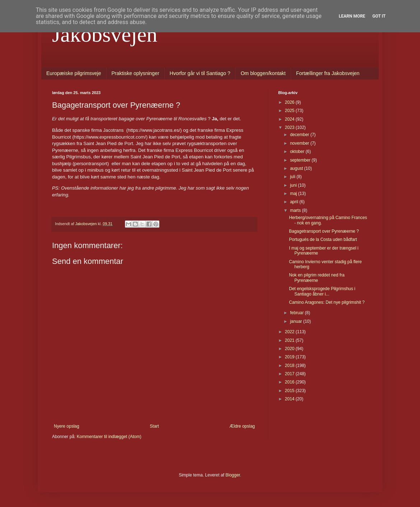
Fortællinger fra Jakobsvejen (328, 73)
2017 (290, 374)
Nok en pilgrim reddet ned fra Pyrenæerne (317, 278)
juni (294, 185)
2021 (290, 340)
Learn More (352, 16)
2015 (290, 391)
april (295, 202)
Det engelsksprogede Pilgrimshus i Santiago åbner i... (322, 291)
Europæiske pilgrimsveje (74, 73)
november (300, 143)
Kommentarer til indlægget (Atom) (109, 437)
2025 (290, 111)
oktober (298, 152)
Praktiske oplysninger (136, 73)
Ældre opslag (242, 426)
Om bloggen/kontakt (263, 73)
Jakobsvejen (105, 34)
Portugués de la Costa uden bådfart (323, 239)
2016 (290, 382)
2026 (290, 102)
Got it (379, 16)
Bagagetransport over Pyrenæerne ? (324, 231)
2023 (290, 127)
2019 (290, 357)
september (301, 160)
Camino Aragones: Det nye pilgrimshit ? (327, 302)
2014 (290, 399)
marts (296, 210)
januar (297, 321)
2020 (290, 349)
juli (293, 177)
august (297, 168)
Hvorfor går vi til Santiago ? (200, 73)
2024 (290, 119)
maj (294, 194)
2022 (290, 332)
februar (297, 313)
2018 (290, 366)
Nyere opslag (67, 426)
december (300, 135)
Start (154, 426)
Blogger (233, 475)
